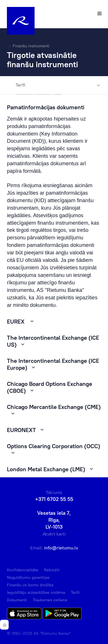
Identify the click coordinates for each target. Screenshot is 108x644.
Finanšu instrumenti (31, 46)
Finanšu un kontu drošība (30, 585)
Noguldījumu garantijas (28, 577)
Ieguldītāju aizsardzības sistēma (36, 592)
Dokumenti (17, 600)
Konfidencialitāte (23, 570)
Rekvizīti (52, 570)
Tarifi (16, 85)
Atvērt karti (54, 534)
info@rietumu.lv (61, 548)
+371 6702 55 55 (54, 499)
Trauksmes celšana (50, 600)
